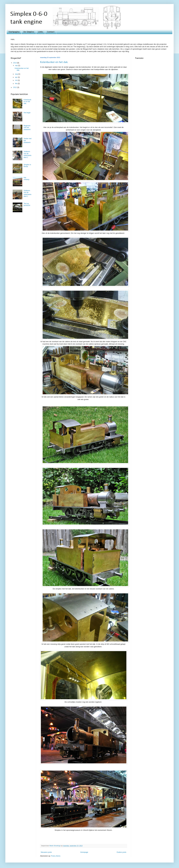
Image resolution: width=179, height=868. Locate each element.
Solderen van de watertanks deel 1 (28, 193)
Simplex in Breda (27, 166)
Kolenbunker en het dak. (54, 62)
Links (41, 32)
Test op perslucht (27, 204)
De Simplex (29, 32)
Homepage (84, 852)
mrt (16, 80)
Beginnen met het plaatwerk (27, 128)
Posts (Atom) (56, 856)
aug (17, 74)
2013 (15, 63)
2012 (15, 87)
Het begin (27, 113)
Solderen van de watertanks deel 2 (28, 154)
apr (16, 77)
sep (17, 65)
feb (16, 84)
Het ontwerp (27, 179)
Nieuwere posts (46, 852)
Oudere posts (121, 852)
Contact (51, 32)
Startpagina (14, 32)
